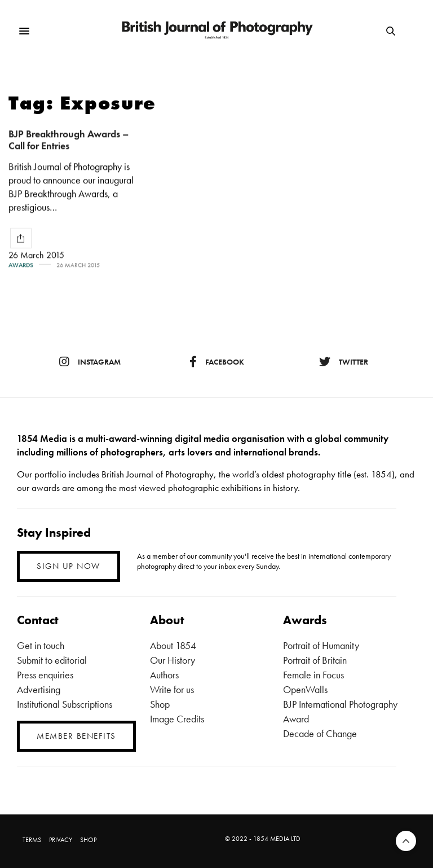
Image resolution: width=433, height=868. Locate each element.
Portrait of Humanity (321, 645)
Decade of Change (320, 733)
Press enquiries (45, 675)
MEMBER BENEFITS (76, 736)
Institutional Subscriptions (65, 704)
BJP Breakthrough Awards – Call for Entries (69, 139)
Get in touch (41, 645)
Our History (173, 660)
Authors (164, 675)
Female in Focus (313, 675)
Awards (21, 265)
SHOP (88, 840)
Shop (160, 704)
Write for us (172, 689)
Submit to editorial (52, 660)
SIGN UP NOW (69, 566)
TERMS (32, 840)
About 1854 (173, 645)
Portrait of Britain (315, 660)
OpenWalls (305, 689)
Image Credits (177, 719)
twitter (344, 362)
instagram (90, 362)
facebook (217, 362)
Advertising (39, 689)
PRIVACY (61, 840)
